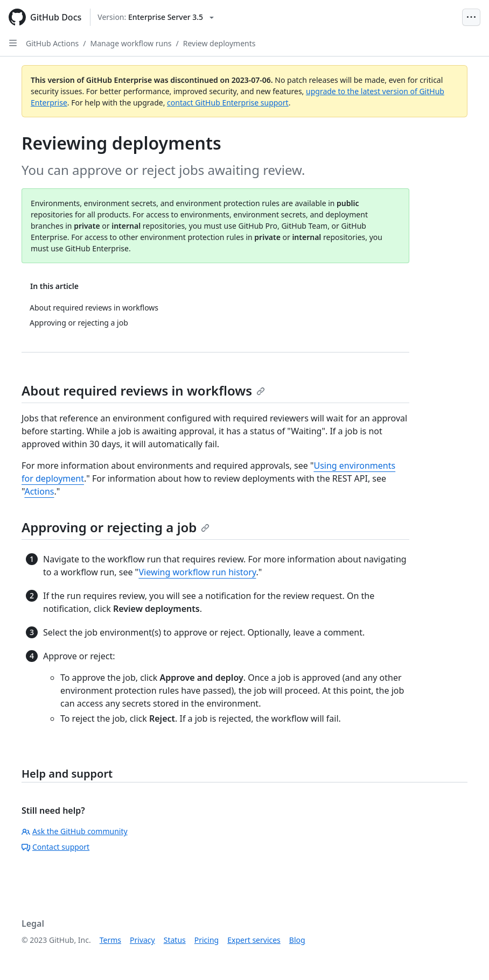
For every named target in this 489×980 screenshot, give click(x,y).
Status (175, 940)
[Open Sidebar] (13, 43)
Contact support (55, 847)
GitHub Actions (52, 43)
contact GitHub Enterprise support (228, 103)
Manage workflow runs (131, 43)
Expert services (254, 940)
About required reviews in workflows (143, 390)
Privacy (142, 940)
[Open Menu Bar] (471, 17)
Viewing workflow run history (197, 572)
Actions (39, 491)
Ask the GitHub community (75, 831)
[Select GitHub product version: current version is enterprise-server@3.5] (156, 17)
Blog (297, 940)
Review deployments (219, 43)
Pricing (207, 940)
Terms (110, 940)
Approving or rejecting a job (116, 527)
